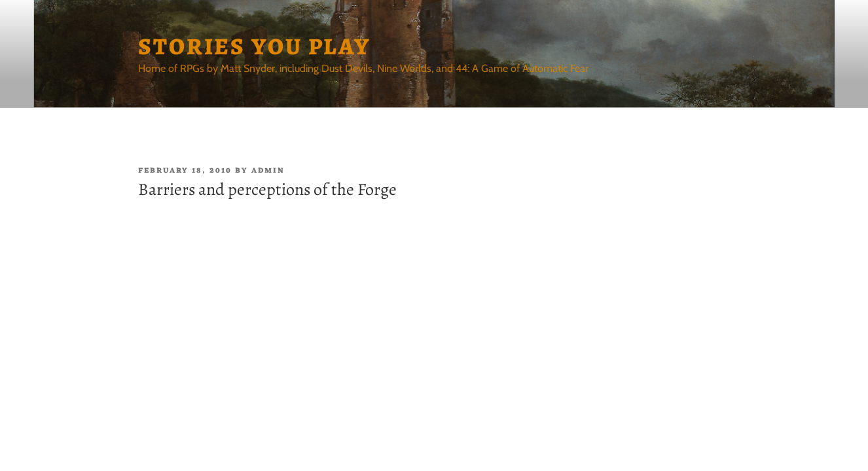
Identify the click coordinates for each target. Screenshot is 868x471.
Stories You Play (255, 46)
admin (268, 171)
